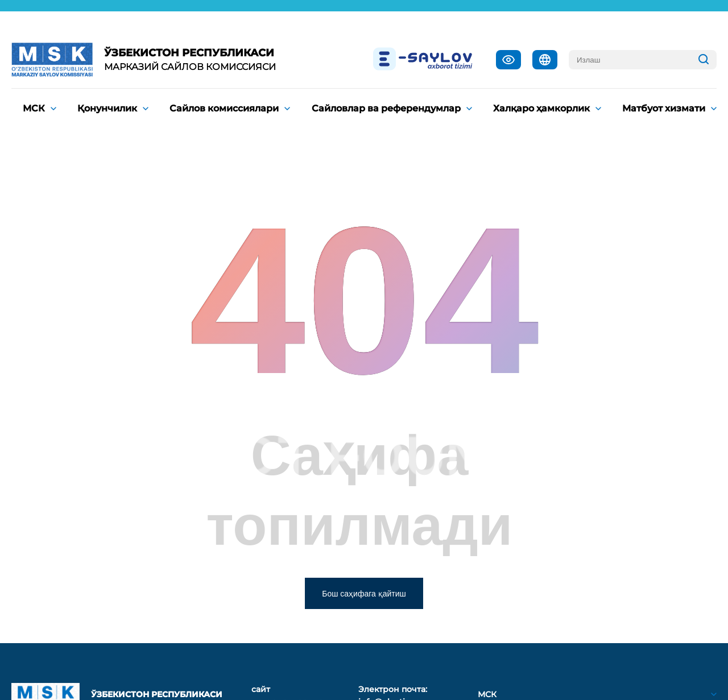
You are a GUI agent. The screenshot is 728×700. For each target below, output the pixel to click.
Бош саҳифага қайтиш (364, 594)
